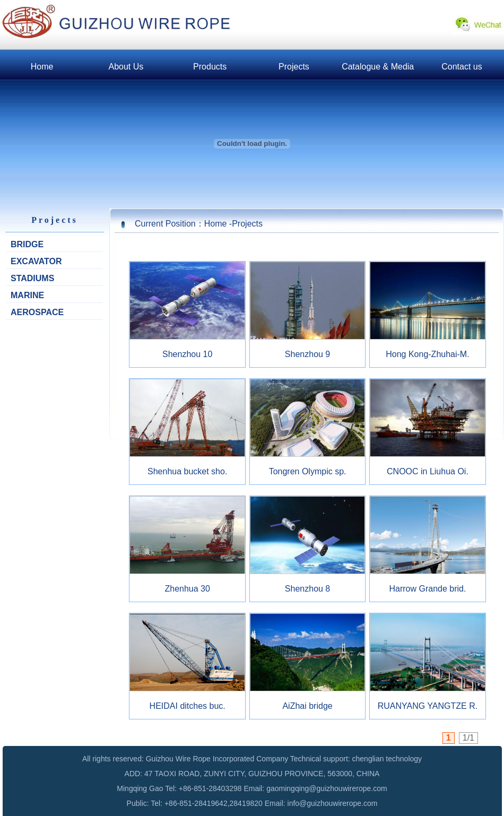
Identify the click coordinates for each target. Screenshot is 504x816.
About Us (126, 67)
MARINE (27, 295)
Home (42, 67)
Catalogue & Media (378, 67)
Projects (294, 67)
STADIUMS (32, 278)
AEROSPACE (37, 312)
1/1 (468, 738)
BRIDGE (27, 244)
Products (210, 67)
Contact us (462, 67)
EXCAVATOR (36, 261)
